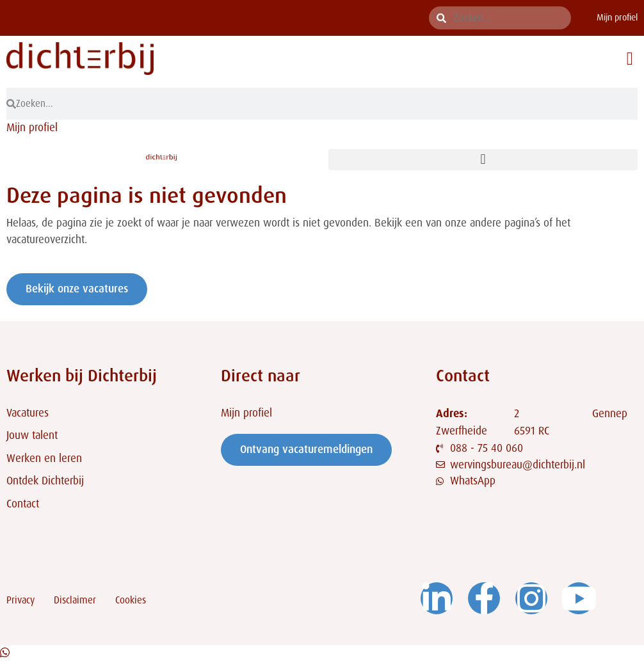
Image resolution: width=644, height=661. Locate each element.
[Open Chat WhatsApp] (5, 653)
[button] (630, 59)
